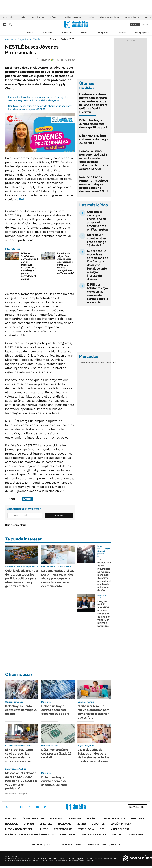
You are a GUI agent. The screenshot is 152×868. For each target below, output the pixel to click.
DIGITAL (43, 845)
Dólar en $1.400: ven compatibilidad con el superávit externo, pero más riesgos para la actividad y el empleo (30, 266)
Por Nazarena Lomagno (16, 794)
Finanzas (67, 32)
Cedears (112, 362)
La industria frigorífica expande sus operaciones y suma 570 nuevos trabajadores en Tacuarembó (66, 263)
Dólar (23, 17)
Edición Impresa (121, 824)
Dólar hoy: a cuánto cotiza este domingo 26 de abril (93, 139)
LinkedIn (29, 807)
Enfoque (53, 17)
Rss (102, 829)
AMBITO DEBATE (104, 845)
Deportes (98, 824)
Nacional (64, 824)
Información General (20, 829)
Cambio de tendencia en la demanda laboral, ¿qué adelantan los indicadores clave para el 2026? (40, 108)
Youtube (37, 807)
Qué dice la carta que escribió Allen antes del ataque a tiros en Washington (97, 221)
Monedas (83, 362)
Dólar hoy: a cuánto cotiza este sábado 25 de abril (56, 753)
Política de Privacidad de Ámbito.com (30, 834)
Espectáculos (63, 829)
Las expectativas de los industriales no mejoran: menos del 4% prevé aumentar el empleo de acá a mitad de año (105, 575)
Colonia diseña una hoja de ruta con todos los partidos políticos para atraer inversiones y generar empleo (21, 578)
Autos (44, 829)
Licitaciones (135, 834)
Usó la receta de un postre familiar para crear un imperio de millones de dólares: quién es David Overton (93, 103)
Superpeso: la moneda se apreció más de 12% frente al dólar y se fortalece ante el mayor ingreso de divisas (98, 265)
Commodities (101, 362)
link (22, 199)
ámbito (9, 39)
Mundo (81, 824)
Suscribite (59, 515)
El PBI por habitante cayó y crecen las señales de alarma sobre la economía (97, 293)
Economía (48, 32)
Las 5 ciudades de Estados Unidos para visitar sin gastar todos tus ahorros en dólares (93, 755)
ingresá (145, 24)
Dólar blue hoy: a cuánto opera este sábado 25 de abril (54, 781)
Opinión (122, 32)
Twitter (7, 807)
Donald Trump (38, 17)
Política (85, 32)
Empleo (37, 39)
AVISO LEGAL (68, 834)
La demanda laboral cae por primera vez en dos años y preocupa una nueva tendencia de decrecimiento (58, 578)
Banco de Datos (115, 819)
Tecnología (86, 829)
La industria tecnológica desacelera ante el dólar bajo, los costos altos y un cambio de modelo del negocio (38, 99)
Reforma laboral (132, 17)
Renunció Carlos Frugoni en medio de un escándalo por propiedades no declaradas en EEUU (94, 184)
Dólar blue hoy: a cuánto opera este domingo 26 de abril (93, 124)
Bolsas (91, 362)
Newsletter (145, 32)
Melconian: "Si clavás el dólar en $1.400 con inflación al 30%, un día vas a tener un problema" (21, 781)
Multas (117, 834)
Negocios (103, 32)
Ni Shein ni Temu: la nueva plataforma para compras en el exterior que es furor (93, 712)
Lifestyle (46, 824)
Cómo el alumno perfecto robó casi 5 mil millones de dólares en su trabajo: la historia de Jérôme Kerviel (94, 160)
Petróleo (90, 17)
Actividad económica (72, 17)
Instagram (21, 807)
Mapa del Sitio (120, 829)
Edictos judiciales (94, 834)
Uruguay (140, 32)
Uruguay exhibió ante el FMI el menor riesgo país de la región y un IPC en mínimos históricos (104, 614)
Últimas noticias (33, 819)
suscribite (135, 24)
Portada (11, 819)
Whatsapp (45, 807)
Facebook (14, 807)
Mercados (138, 819)
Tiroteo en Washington (110, 17)
